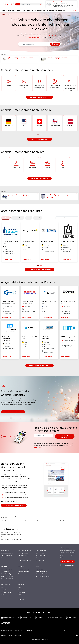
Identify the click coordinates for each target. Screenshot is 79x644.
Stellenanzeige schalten (42, 574)
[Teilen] (73, 10)
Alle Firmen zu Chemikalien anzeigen (39, 269)
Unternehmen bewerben (25, 558)
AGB (10, 635)
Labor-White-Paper (6, 571)
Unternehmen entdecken (25, 551)
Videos (3, 595)
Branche (51, 36)
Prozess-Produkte (41, 555)
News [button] (3, 10)
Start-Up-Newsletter (6, 555)
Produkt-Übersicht (41, 560)
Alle (17, 4)
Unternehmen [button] (10, 10)
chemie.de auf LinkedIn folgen (67, 565)
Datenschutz (18, 635)
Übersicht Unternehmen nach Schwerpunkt (12, 537)
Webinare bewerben (24, 571)
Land (57, 36)
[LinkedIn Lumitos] (77, 635)
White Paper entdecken (7, 569)
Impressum (4, 635)
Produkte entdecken (41, 551)
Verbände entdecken (24, 555)
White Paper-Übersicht (7, 579)
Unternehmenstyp (35, 38)
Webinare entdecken (24, 569)
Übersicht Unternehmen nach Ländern (11, 539)
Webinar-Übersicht (23, 574)
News (20, 587)
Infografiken (4, 590)
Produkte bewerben (41, 558)
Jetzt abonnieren (68, 562)
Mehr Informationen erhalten (14, 505)
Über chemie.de (28, 631)
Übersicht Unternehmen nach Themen (11, 535)
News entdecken (5, 551)
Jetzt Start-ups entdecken (13, 412)
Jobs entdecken (40, 569)
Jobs (20, 595)
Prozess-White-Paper (6, 574)
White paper (22, 592)
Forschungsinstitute (6, 592)
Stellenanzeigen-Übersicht (43, 576)
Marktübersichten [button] (28, 10)
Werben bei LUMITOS (6, 631)
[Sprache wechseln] (76, 10)
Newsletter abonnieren (65, 436)
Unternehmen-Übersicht (25, 560)
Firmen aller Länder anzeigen (40, 139)
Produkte (21, 590)
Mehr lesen (38, 447)
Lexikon (3, 587)
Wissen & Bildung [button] (52, 10)
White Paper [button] (38, 10)
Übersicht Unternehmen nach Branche (11, 532)
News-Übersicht (5, 558)
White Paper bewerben (7, 576)
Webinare (21, 597)
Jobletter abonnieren (42, 571)
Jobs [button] (44, 10)
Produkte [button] (18, 10)
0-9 (2, 520)
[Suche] (41, 4)
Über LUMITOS (18, 631)
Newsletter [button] (62, 10)
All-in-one (21, 599)
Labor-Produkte (40, 553)
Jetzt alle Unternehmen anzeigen (39, 366)
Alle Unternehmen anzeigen (40, 179)
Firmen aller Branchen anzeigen (39, 97)
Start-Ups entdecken (24, 553)
